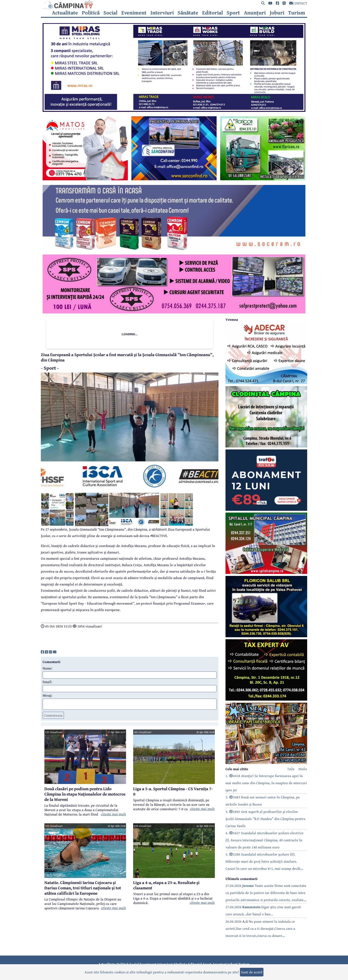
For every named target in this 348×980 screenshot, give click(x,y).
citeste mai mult (114, 814)
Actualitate (65, 13)
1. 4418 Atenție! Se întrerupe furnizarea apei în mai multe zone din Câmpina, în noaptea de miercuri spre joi (266, 783)
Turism (297, 13)
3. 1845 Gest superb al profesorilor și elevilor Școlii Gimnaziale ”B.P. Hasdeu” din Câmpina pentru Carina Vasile (265, 819)
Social (110, 13)
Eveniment (134, 13)
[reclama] (174, 110)
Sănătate (188, 13)
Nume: (47, 668)
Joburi (277, 13)
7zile (291, 769)
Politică (91, 13)
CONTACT (298, 3)
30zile (303, 769)
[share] (42, 652)
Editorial (213, 13)
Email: (47, 682)
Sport (233, 13)
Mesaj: (47, 695)
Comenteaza (53, 715)
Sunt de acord (252, 972)
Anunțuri (255, 13)
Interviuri (162, 13)
